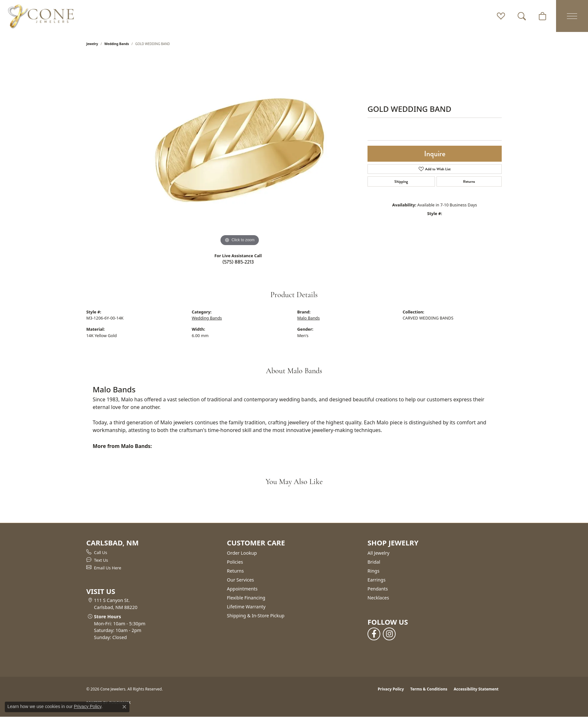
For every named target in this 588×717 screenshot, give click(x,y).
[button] (501, 16)
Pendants (378, 589)
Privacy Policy (391, 689)
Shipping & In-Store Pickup (256, 616)
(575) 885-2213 (238, 262)
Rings (373, 571)
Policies (235, 562)
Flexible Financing (246, 598)
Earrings (376, 580)
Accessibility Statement (476, 689)
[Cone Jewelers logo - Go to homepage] (41, 16)
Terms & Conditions (429, 689)
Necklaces (378, 598)
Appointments (242, 589)
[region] (240, 152)
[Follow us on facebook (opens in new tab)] (374, 634)
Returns (469, 181)
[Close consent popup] (124, 707)
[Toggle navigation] (572, 16)
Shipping (401, 181)
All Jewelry (379, 553)
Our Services (240, 580)
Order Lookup (242, 553)
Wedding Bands (117, 44)
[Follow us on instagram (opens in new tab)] (389, 634)
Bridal (374, 562)
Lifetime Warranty (246, 607)
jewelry (92, 44)
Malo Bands (309, 318)
